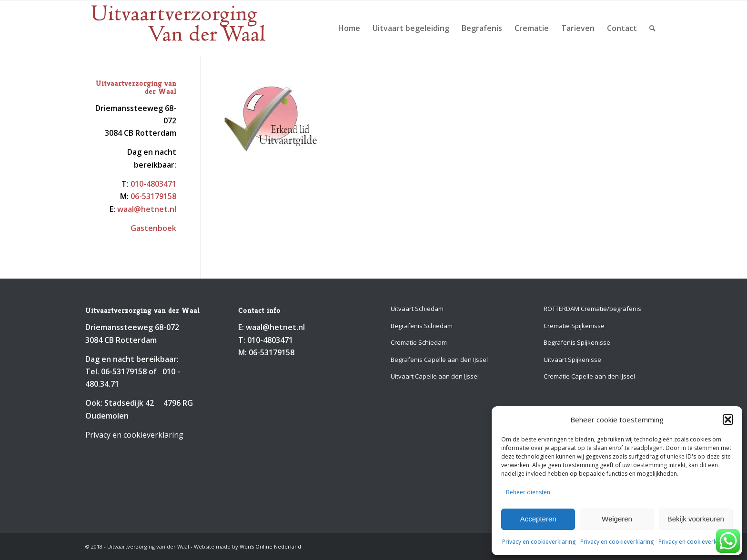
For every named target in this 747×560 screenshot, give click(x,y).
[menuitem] (349, 28)
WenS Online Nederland (270, 546)
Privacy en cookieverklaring (539, 542)
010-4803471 (153, 184)
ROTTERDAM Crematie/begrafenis (592, 309)
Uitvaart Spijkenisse (572, 360)
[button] (728, 420)
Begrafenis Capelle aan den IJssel (439, 360)
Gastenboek (153, 228)
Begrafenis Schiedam (422, 326)
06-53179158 (153, 196)
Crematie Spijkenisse (574, 326)
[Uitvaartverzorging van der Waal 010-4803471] (179, 28)
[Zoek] (652, 28)
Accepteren (538, 519)
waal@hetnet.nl (147, 209)
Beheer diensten (528, 492)
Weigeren (617, 519)
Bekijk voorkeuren (696, 519)
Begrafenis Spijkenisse (577, 342)
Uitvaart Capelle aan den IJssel (435, 376)
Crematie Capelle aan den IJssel (589, 376)
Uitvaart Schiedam (417, 309)
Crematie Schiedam (419, 342)
